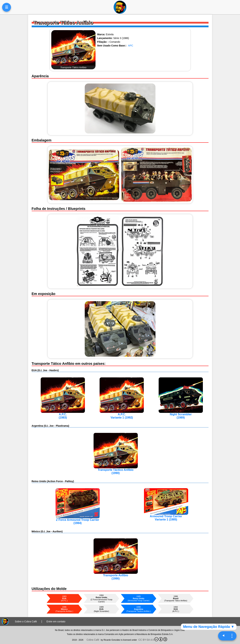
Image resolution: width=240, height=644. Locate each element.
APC (131, 46)
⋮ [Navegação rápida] (232, 636)
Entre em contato (56, 621)
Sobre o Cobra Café (26, 621)
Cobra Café (93, 640)
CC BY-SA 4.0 (153, 639)
